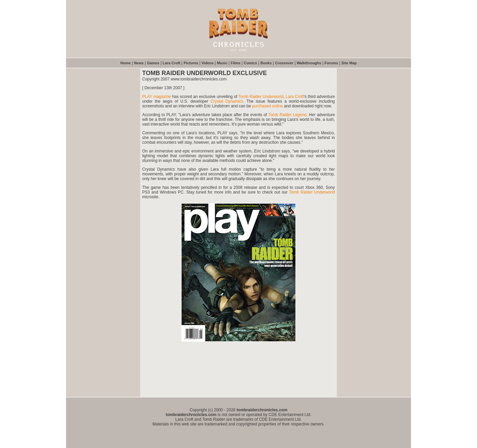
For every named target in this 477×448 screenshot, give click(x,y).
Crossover (284, 63)
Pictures (191, 63)
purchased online (267, 106)
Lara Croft (172, 63)
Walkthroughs (309, 63)
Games (153, 63)
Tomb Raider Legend (287, 115)
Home (125, 63)
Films (236, 63)
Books (266, 63)
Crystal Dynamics (227, 101)
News (139, 63)
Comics (250, 63)
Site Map (349, 63)
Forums (331, 63)
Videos (208, 63)
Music (222, 63)
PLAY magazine (156, 97)
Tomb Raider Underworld (261, 97)
